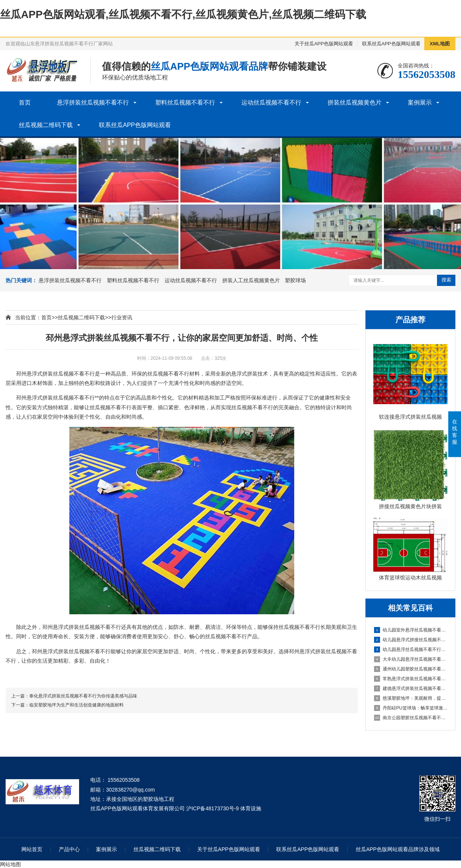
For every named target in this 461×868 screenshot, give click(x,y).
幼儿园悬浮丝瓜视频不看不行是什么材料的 (411, 650)
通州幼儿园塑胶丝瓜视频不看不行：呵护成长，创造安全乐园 (411, 669)
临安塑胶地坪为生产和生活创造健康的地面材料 (76, 705)
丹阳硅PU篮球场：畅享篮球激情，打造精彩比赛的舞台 (411, 708)
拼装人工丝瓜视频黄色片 (251, 280)
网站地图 (10, 864)
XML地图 (440, 44)
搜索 (446, 280)
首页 (25, 103)
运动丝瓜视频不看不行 (271, 103)
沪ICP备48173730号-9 (213, 808)
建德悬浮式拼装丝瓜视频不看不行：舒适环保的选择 (411, 688)
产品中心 (69, 849)
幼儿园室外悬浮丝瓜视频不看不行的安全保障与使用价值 (411, 630)
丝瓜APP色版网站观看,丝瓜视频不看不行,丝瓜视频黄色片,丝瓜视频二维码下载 (183, 14)
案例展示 (420, 103)
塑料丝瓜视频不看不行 (185, 103)
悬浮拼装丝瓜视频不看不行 (93, 103)
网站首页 (32, 849)
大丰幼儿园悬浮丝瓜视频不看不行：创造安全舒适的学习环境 (411, 659)
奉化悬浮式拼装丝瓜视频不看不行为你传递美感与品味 (83, 696)
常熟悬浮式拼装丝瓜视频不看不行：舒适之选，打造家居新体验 (411, 679)
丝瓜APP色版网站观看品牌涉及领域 (398, 849)
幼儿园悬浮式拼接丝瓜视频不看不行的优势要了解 (411, 640)
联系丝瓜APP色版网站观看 (391, 44)
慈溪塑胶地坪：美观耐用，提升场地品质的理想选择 (411, 698)
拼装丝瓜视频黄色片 (355, 103)
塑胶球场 (295, 280)
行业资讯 (122, 317)
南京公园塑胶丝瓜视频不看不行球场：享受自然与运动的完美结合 (411, 718)
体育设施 (251, 808)
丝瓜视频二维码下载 (46, 125)
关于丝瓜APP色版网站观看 (324, 44)
